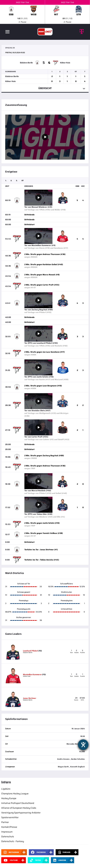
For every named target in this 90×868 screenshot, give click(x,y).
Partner (5, 822)
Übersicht (45, 88)
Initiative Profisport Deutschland (18, 803)
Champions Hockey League (15, 794)
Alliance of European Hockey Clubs (19, 808)
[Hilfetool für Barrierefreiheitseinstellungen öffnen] (83, 745)
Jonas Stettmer (30, 698)
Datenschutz (8, 836)
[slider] (45, 12)
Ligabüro (6, 789)
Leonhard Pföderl (30, 651)
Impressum (7, 832)
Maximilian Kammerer (32, 674)
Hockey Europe (9, 798)
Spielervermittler (10, 817)
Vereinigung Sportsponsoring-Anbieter (21, 813)
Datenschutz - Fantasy (13, 841)
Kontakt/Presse (9, 827)
